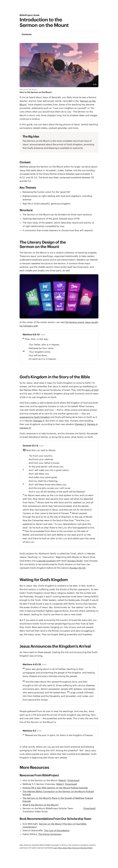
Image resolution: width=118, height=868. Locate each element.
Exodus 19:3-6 (77, 568)
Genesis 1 (39, 421)
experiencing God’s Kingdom (35, 417)
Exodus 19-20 (75, 561)
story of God (92, 390)
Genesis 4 (92, 424)
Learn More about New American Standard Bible (73, 848)
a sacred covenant (46, 561)
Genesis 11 (25, 428)
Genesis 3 (81, 424)
